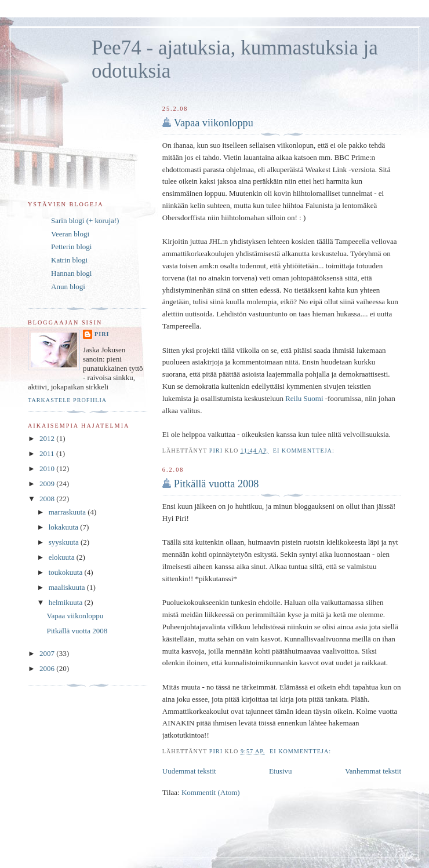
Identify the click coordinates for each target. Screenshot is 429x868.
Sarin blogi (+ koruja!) (85, 220)
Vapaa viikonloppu (214, 123)
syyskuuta (65, 542)
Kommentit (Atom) (211, 792)
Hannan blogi (71, 273)
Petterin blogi (71, 247)
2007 (48, 653)
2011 (48, 453)
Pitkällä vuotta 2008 (217, 484)
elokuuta (63, 557)
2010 (48, 468)
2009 (48, 484)
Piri (102, 334)
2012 (48, 438)
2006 (48, 668)
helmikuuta (67, 602)
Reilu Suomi (304, 398)
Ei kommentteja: (305, 451)
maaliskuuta (68, 587)
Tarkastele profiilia (67, 400)
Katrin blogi (69, 260)
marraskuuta (68, 512)
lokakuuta (65, 527)
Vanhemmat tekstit (373, 771)
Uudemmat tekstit (189, 771)
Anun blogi (68, 287)
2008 (48, 499)
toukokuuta (67, 572)
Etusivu (281, 771)
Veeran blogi (70, 234)
